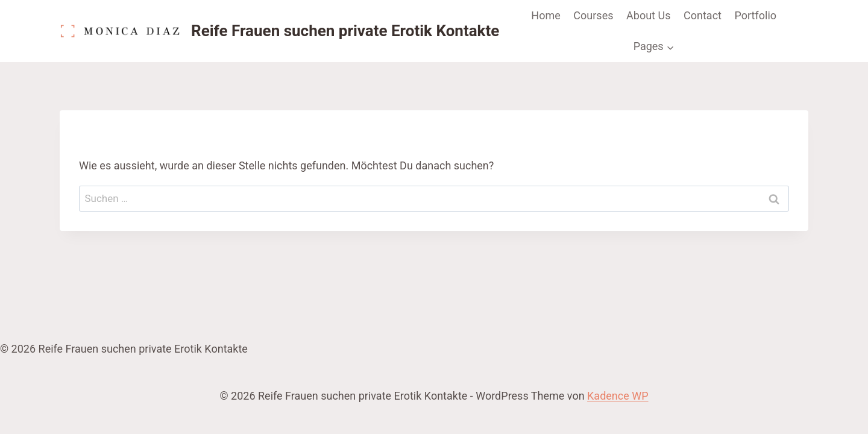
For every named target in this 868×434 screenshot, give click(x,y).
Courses (593, 15)
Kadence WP (618, 396)
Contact (703, 15)
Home (546, 15)
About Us (648, 15)
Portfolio (756, 15)
